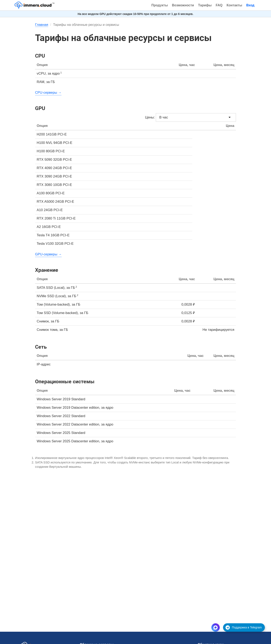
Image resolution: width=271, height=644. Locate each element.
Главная (42, 25)
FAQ (219, 5)
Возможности (183, 5)
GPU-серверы (46, 254)
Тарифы (205, 5)
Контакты (234, 5)
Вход (250, 5)
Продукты (160, 5)
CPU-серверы (46, 93)
